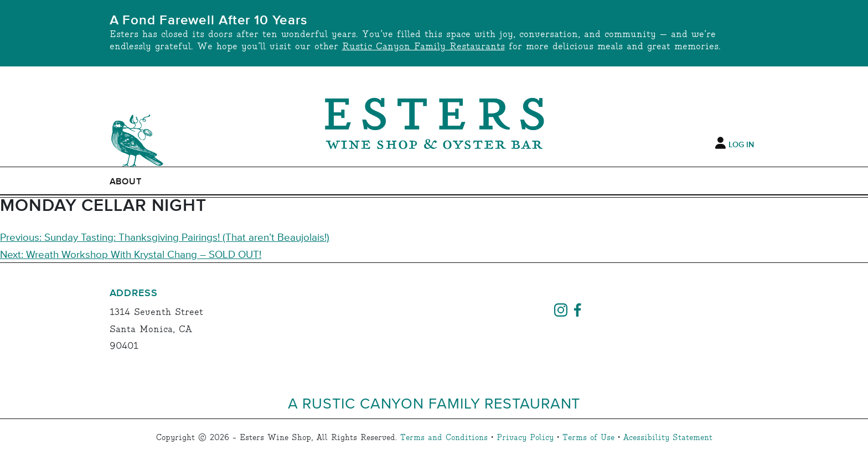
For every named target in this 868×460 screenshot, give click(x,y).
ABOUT (126, 182)
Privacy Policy (525, 438)
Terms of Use (588, 438)
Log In (741, 145)
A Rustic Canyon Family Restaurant (434, 403)
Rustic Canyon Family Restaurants (423, 47)
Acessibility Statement (668, 438)
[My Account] (720, 143)
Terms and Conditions (444, 438)
